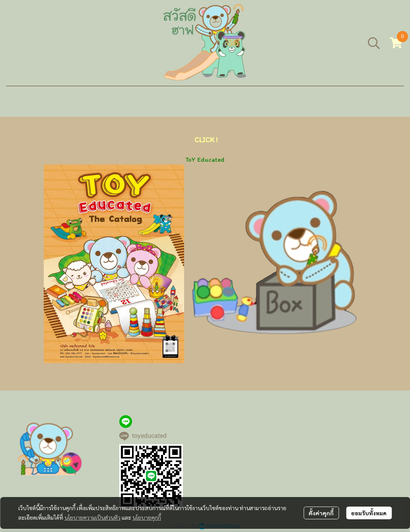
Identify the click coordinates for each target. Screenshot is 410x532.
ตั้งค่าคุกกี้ (321, 513)
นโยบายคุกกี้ (147, 517)
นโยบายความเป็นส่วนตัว (92, 517)
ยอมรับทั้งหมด (369, 513)
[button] (374, 43)
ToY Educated (205, 160)
